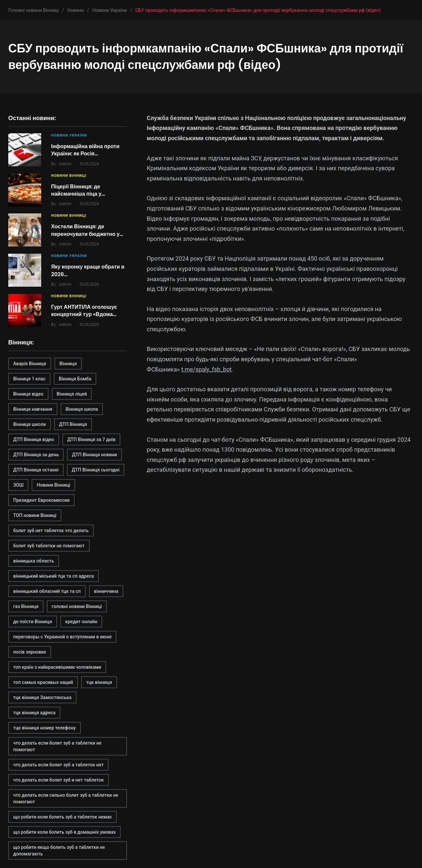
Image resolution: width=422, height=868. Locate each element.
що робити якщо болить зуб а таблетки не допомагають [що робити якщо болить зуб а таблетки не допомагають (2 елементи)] (59, 851)
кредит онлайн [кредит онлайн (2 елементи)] (81, 622)
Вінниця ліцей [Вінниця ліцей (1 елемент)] (72, 394)
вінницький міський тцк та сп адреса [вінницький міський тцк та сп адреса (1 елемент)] (54, 576)
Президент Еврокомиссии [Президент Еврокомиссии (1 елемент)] (41, 500)
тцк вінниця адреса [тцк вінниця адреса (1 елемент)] (34, 713)
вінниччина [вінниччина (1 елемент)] (106, 591)
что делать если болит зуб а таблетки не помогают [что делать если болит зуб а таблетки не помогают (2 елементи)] (57, 746)
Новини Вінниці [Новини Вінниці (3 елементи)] (53, 485)
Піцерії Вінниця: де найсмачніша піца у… (78, 190)
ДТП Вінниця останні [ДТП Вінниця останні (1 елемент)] (36, 470)
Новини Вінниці (69, 176)
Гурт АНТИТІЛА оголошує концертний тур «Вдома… (84, 311)
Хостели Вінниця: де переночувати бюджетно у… (87, 230)
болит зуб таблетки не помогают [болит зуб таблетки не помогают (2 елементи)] (49, 546)
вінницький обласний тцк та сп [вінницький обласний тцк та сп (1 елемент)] (47, 591)
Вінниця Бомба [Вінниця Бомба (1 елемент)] (75, 379)
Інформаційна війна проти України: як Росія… (85, 150)
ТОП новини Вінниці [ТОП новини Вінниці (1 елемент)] (35, 515)
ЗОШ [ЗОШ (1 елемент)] (18, 485)
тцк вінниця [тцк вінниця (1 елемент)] (99, 682)
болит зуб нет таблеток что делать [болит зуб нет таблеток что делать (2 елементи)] (51, 530)
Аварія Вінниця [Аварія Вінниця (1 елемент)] (30, 364)
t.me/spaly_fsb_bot (207, 369)
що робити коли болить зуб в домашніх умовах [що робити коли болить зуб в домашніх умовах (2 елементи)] (64, 832)
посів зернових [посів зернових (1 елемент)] (30, 652)
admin (65, 164)
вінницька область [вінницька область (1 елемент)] (34, 561)
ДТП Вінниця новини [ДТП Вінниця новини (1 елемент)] (94, 455)
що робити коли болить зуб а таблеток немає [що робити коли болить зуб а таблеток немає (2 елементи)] (62, 817)
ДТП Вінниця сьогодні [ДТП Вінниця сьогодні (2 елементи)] (96, 470)
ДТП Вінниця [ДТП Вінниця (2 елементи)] (73, 424)
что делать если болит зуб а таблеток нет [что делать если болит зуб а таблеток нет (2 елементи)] (58, 765)
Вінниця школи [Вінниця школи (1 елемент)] (30, 424)
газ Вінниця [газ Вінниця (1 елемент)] (26, 606)
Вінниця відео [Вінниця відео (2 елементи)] (28, 394)
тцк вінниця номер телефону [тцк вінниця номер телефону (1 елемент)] (45, 728)
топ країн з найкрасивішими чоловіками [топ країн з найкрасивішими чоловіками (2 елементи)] (57, 667)
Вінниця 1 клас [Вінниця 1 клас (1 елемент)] (29, 379)
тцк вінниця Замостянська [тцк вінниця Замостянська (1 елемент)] (42, 697)
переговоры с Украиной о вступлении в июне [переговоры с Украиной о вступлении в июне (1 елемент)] (62, 637)
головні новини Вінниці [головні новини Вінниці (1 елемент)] (77, 606)
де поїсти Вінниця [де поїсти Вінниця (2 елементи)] (33, 622)
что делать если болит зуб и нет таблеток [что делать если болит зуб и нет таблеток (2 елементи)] (59, 780)
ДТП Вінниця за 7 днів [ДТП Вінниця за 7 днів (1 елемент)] (91, 439)
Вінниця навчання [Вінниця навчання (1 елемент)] (33, 409)
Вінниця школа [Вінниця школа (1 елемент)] (82, 409)
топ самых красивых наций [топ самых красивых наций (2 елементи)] (43, 682)
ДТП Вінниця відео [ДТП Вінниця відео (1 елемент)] (34, 439)
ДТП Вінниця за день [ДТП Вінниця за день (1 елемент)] (36, 455)
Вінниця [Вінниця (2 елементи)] (68, 364)
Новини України (69, 135)
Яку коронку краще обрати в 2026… (88, 270)
